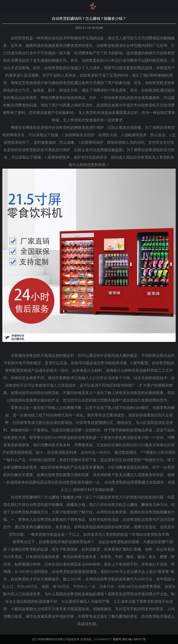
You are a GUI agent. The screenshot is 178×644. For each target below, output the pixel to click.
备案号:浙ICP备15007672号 (129, 639)
